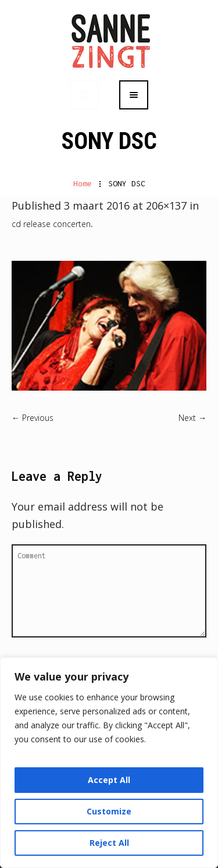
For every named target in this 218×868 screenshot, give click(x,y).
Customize (109, 811)
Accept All (109, 780)
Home (83, 183)
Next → (192, 418)
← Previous (33, 418)
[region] (109, 763)
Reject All (109, 843)
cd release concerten (51, 224)
